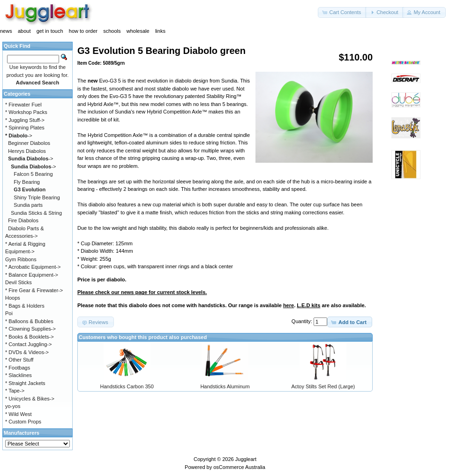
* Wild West (19, 414)
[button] (342, 12)
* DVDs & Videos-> (27, 352)
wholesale (138, 31)
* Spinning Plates (25, 128)
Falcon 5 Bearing (33, 174)
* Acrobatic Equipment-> (33, 267)
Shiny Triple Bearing (37, 197)
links (160, 31)
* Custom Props (23, 422)
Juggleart (246, 459)
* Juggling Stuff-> (25, 120)
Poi (9, 313)
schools (112, 31)
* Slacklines (19, 375)
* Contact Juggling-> (28, 344)
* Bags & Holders (25, 306)
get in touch (50, 31)
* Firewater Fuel (23, 105)
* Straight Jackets (25, 383)
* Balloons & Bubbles (29, 321)
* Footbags (18, 368)
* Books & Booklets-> (30, 337)
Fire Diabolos (23, 220)
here (289, 305)
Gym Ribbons (21, 259)
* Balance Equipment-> (32, 275)
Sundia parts (28, 205)
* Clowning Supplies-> (30, 329)
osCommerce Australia (239, 467)
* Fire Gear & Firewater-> (34, 290)
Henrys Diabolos (27, 151)
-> (19, 136)
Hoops (13, 298)
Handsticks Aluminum (225, 386)
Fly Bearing (27, 182)
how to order (83, 31)
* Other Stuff (19, 360)
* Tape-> (15, 391)
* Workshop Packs (26, 112)
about (24, 31)
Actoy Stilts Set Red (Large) (323, 386)
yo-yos (13, 406)
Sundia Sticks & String (36, 213)
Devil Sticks (19, 282)
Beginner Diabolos (29, 143)
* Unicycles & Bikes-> (30, 399)
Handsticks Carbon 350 (127, 386)
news (6, 31)
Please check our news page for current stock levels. (142, 292)
